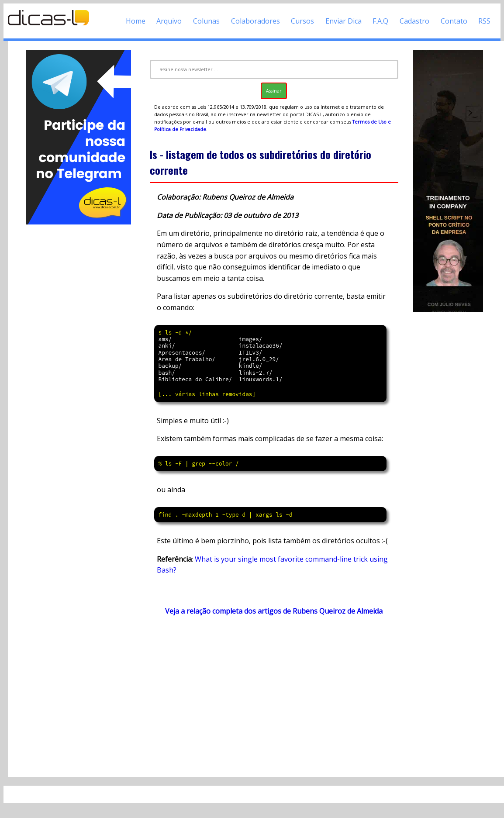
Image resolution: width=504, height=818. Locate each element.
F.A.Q (380, 21)
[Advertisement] (79, 357)
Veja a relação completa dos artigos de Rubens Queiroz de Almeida (274, 611)
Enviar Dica (343, 21)
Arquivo (169, 21)
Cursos (302, 21)
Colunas (206, 21)
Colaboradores (255, 21)
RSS (484, 21)
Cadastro (414, 21)
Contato (454, 21)
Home (136, 21)
